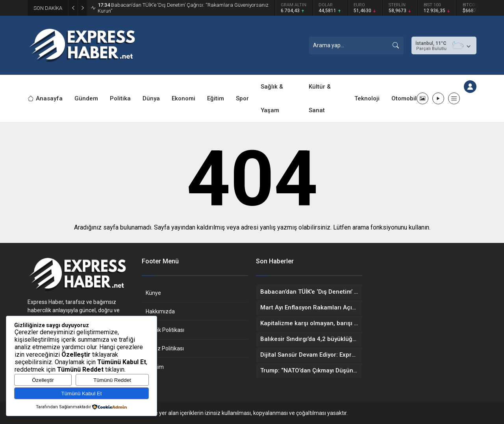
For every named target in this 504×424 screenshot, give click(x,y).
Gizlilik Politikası (165, 330)
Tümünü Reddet (112, 380)
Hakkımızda (160, 311)
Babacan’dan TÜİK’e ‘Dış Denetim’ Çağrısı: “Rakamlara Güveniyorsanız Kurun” (183, 8)
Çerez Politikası (165, 348)
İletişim (155, 367)
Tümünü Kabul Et (82, 393)
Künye (153, 293)
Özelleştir (43, 380)
